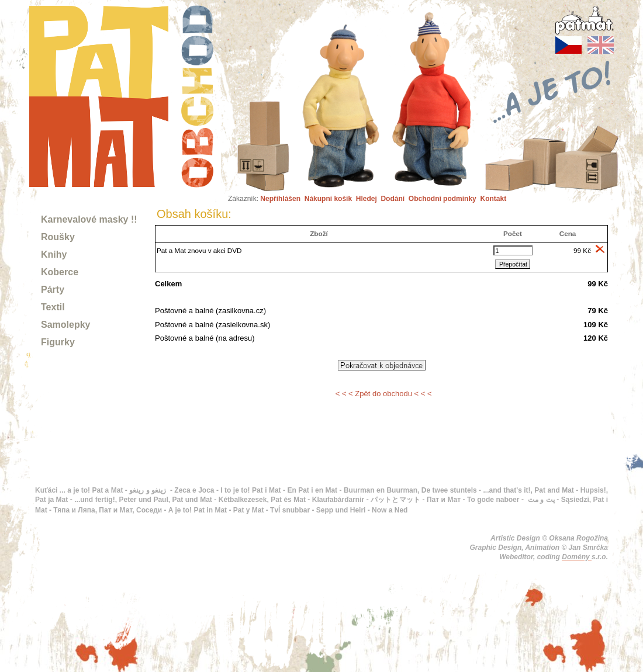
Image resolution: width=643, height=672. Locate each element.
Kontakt (493, 199)
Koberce (60, 272)
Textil (53, 307)
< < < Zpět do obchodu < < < (384, 394)
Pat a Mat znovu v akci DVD (199, 250)
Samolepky (65, 325)
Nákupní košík (328, 199)
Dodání (393, 199)
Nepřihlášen (280, 199)
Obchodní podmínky (443, 199)
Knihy (54, 254)
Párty (53, 290)
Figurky (58, 342)
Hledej (367, 199)
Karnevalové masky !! (89, 219)
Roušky (58, 237)
